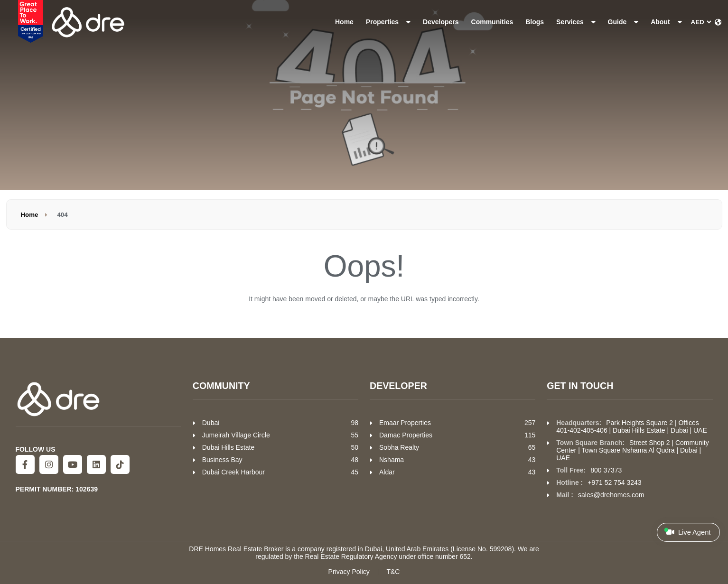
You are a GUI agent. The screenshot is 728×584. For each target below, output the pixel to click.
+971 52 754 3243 (614, 482)
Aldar (387, 472)
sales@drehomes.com (611, 495)
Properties (388, 22)
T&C (393, 572)
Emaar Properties (405, 423)
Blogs (535, 22)
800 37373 (606, 470)
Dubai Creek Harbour (233, 472)
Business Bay (222, 460)
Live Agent (688, 532)
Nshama (392, 460)
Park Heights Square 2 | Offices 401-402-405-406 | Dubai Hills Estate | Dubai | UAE (632, 426)
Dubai (211, 423)
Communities (492, 22)
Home (344, 22)
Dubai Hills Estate (229, 447)
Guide (623, 22)
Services (576, 22)
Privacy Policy (349, 572)
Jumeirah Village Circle (236, 435)
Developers (441, 22)
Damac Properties (406, 435)
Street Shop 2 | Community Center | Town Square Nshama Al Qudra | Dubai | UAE (632, 450)
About (666, 22)
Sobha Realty (399, 447)
